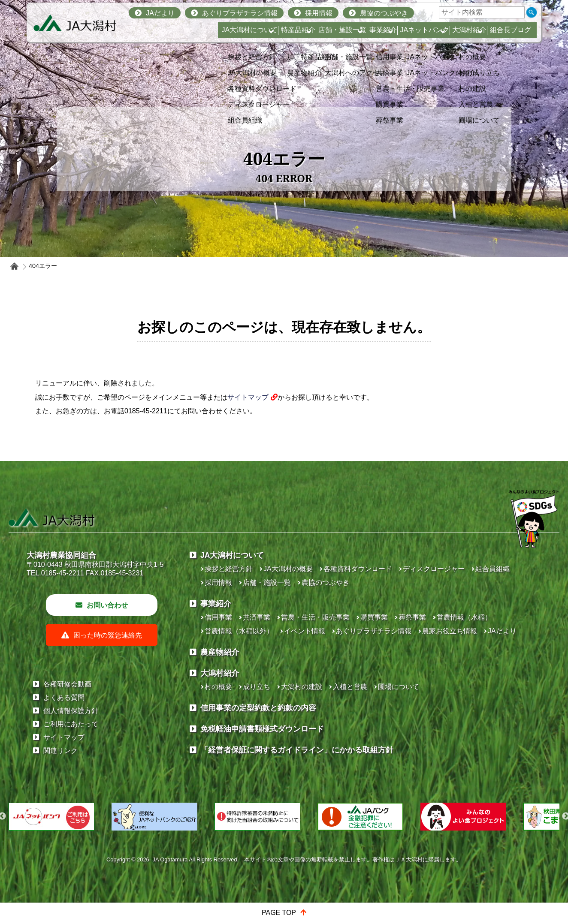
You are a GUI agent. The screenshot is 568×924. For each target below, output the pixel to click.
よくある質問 (64, 750)
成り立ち (257, 739)
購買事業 (374, 670)
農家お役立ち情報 (450, 684)
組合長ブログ (508, 30)
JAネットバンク (392, 30)
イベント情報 (305, 684)
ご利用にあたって (71, 777)
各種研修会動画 (67, 737)
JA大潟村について (162, 30)
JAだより (160, 13)
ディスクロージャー (434, 622)
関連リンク (60, 803)
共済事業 (257, 670)
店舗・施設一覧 (282, 30)
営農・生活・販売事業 (315, 670)
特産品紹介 (224, 30)
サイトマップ (248, 397)
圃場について (399, 739)
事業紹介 (337, 30)
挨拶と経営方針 (229, 622)
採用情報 (319, 13)
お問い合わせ (107, 658)
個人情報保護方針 (71, 763)
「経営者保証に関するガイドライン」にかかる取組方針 (297, 803)
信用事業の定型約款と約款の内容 (258, 761)
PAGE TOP (279, 913)
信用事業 (218, 670)
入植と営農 (350, 739)
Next (548, 870)
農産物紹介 (220, 705)
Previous (20, 870)
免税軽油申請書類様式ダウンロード (262, 782)
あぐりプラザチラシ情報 (240, 13)
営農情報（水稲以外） (239, 684)
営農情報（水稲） (464, 670)
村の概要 (218, 739)
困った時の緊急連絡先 (108, 688)
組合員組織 (492, 622)
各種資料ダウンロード (358, 622)
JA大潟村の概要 (288, 622)
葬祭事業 (412, 670)
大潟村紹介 (451, 30)
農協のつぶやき (384, 13)
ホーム (14, 266)
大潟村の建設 (302, 739)
